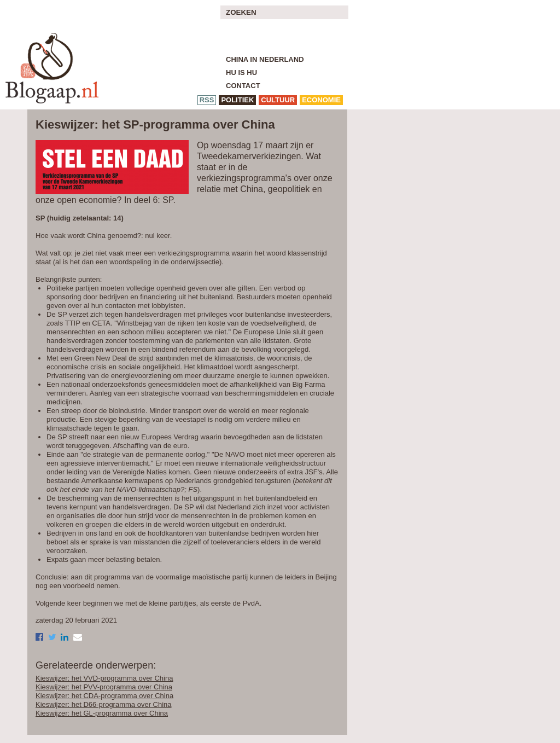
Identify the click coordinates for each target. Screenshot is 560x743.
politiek (237, 100)
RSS (207, 100)
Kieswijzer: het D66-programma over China (104, 704)
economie (321, 100)
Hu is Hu (241, 72)
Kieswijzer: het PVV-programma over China (104, 687)
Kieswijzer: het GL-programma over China (102, 713)
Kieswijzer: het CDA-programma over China (104, 696)
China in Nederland (265, 59)
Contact (243, 86)
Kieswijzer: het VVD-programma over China (104, 678)
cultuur (278, 100)
